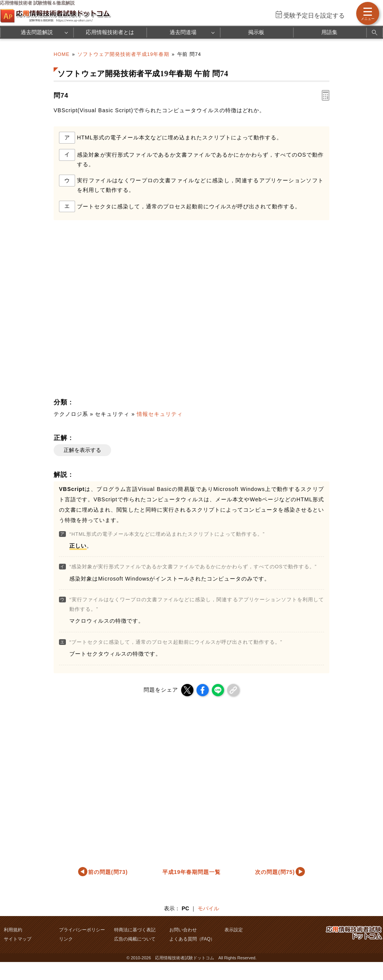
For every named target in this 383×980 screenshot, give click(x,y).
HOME (62, 54)
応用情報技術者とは (110, 32)
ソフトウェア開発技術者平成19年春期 (123, 54)
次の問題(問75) (275, 872)
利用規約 (13, 930)
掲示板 (256, 32)
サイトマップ (18, 939)
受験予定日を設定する (314, 16)
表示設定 (234, 930)
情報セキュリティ (160, 414)
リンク (66, 939)
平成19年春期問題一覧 (191, 872)
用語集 (329, 32)
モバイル (208, 908)
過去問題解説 (37, 32)
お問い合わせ (183, 930)
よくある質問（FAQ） (192, 939)
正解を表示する (82, 450)
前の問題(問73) (108, 872)
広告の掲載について (135, 939)
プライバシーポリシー (82, 930)
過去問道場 (183, 32)
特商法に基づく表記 (135, 930)
